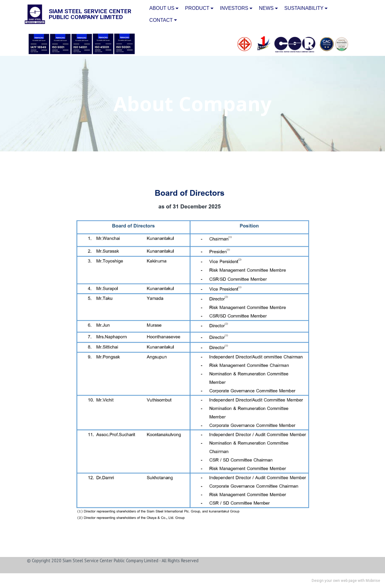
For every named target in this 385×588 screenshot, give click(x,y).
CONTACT (161, 20)
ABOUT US (162, 8)
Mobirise (373, 581)
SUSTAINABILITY (304, 8)
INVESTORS (234, 8)
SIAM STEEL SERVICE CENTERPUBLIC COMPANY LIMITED (90, 14)
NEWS (266, 8)
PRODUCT (197, 8)
